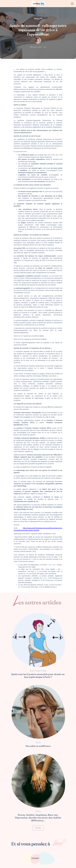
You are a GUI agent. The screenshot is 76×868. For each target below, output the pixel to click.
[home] (38, 4)
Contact (35, 858)
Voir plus (38, 828)
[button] (72, 4)
